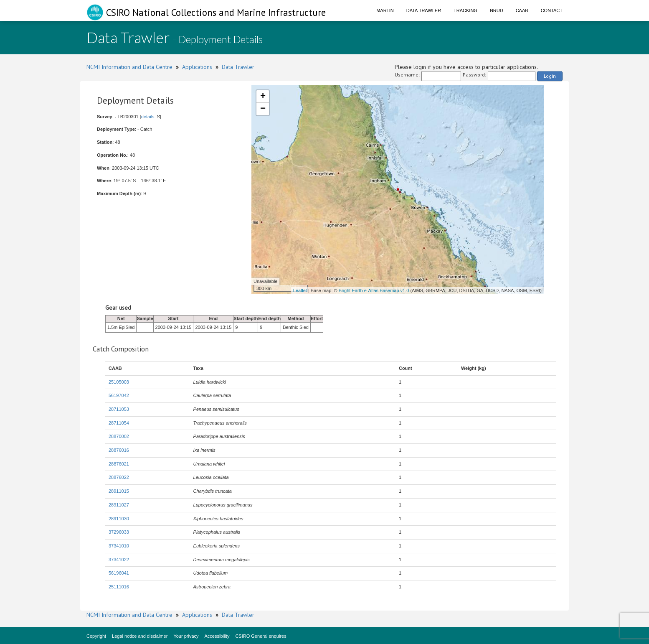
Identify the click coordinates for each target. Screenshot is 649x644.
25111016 (119, 587)
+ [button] (263, 97)
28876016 (119, 450)
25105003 (119, 382)
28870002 (119, 436)
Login (550, 76)
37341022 (119, 560)
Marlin (385, 10)
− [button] (263, 109)
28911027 (119, 505)
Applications (197, 67)
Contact (552, 10)
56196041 (119, 573)
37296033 (119, 532)
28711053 (119, 409)
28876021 (119, 464)
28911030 (119, 519)
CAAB (522, 10)
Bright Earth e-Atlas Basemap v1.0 (374, 290)
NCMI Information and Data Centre (129, 67)
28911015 (119, 491)
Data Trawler (424, 10)
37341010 (119, 546)
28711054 (119, 423)
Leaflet (300, 290)
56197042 (119, 395)
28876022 (119, 477)
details (148, 117)
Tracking (465, 10)
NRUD (497, 10)
